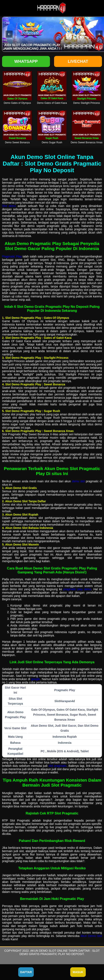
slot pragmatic (58, 766)
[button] (9, 34)
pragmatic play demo (77, 589)
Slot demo (9, 206)
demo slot (78, 481)
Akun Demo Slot (91, 936)
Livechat (78, 61)
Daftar (26, 972)
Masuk (78, 972)
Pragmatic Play (12, 256)
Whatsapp (26, 61)
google (36, 679)
